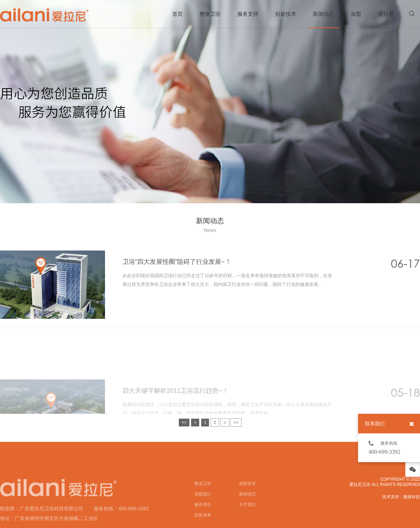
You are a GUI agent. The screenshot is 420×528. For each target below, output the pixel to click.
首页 (177, 14)
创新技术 (286, 14)
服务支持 (248, 14)
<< (184, 423)
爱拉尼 (386, 14)
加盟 (356, 14)
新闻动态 (323, 19)
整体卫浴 (210, 14)
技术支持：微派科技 (401, 497)
